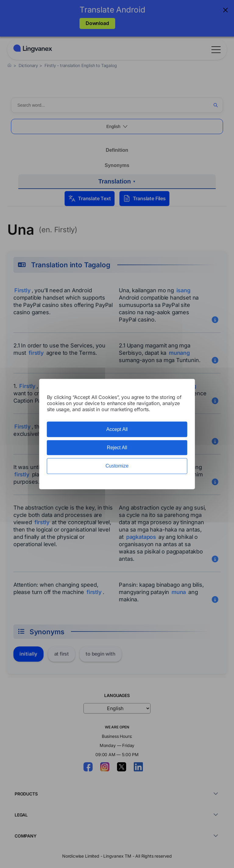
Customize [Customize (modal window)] (117, 466)
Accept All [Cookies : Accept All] (117, 429)
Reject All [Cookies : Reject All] (117, 448)
